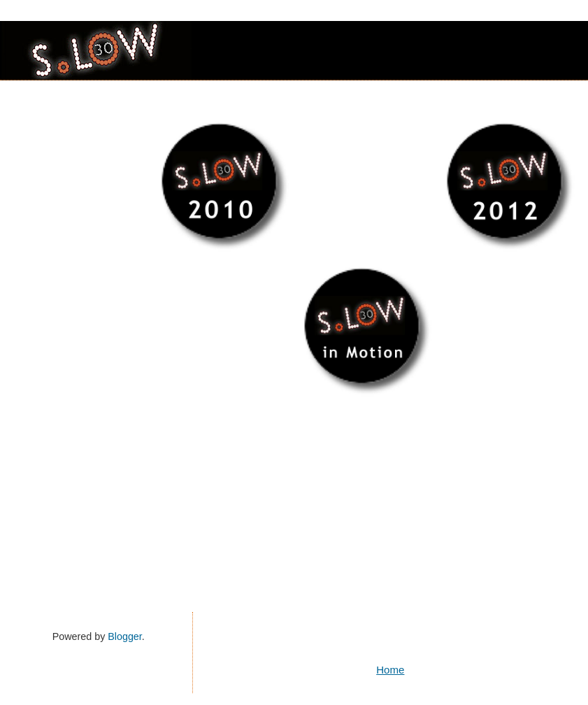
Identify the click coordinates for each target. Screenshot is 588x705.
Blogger (125, 636)
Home (390, 670)
